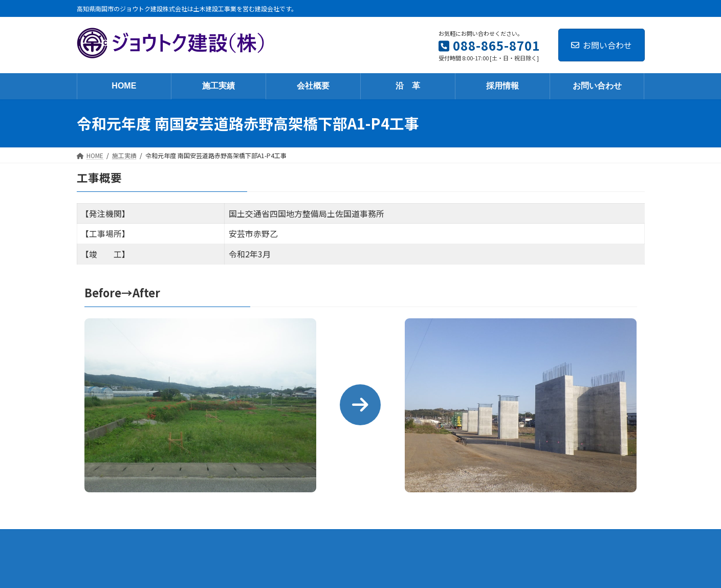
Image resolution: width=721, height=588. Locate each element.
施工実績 (251, 539)
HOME (210, 539)
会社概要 (296, 539)
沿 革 (338, 539)
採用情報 (380, 539)
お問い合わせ (602, 45)
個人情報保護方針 (495, 539)
